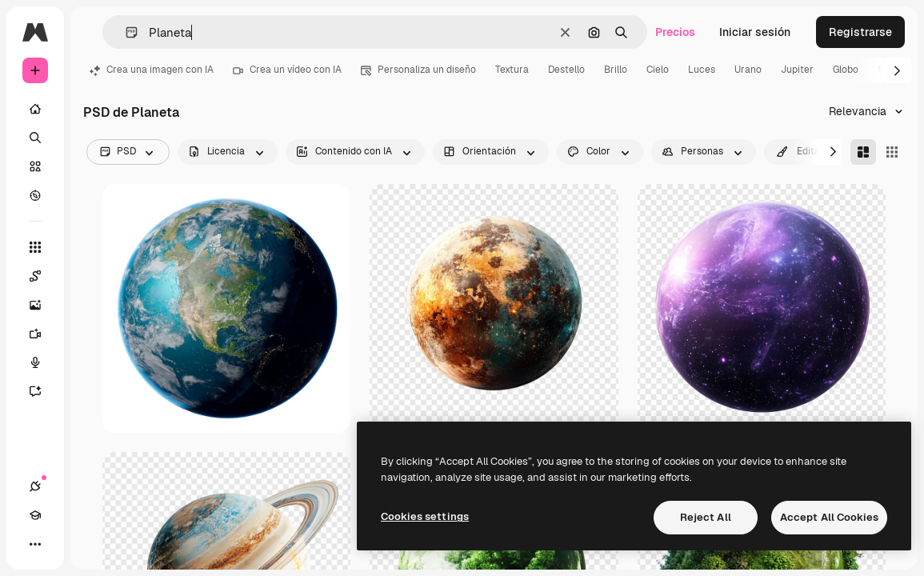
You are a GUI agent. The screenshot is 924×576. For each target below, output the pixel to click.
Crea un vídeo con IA (287, 70)
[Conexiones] (35, 486)
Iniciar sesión (755, 32)
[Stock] (35, 166)
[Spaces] (43, 276)
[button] (125, 32)
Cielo (658, 70)
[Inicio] (35, 109)
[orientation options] (491, 152)
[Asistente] (43, 391)
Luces (702, 70)
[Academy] (35, 515)
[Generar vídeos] (43, 334)
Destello (566, 70)
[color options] (600, 152)
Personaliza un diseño (418, 70)
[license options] (228, 152)
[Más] (35, 544)
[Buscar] (35, 138)
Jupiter (797, 70)
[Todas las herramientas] (35, 247)
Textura (512, 70)
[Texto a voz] (43, 362)
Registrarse (860, 32)
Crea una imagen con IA (152, 70)
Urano (748, 70)
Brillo (616, 70)
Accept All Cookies (829, 517)
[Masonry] (863, 152)
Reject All (706, 517)
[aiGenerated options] (355, 152)
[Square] (892, 152)
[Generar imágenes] (43, 305)
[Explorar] (35, 195)
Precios (675, 32)
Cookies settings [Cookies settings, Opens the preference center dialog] (425, 516)
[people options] (704, 152)
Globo (846, 70)
